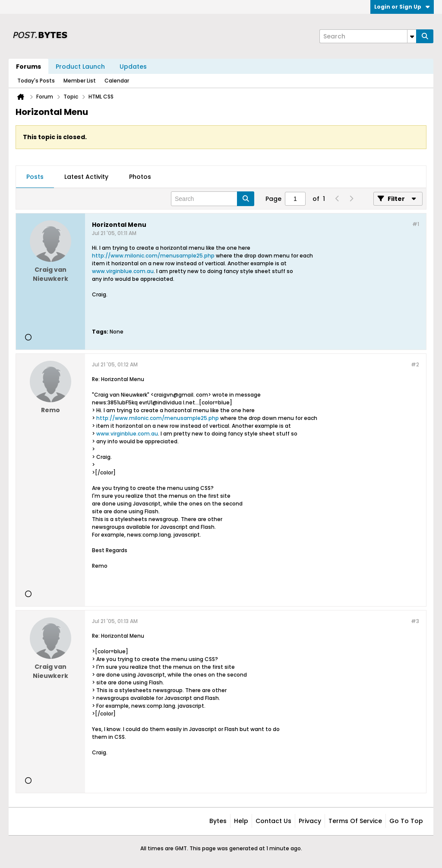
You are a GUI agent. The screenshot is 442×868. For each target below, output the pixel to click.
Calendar (117, 81)
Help (241, 821)
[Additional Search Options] (412, 36)
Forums (28, 67)
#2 (415, 364)
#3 (415, 621)
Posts (35, 177)
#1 (416, 224)
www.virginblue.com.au (123, 271)
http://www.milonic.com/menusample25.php (153, 256)
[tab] (35, 177)
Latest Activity (86, 177)
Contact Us (273, 821)
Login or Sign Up (402, 7)
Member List (80, 81)
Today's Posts (36, 81)
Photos (140, 177)
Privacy (310, 821)
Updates (133, 67)
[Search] (368, 36)
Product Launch (80, 67)
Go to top (406, 821)
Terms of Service (355, 821)
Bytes (218, 821)
